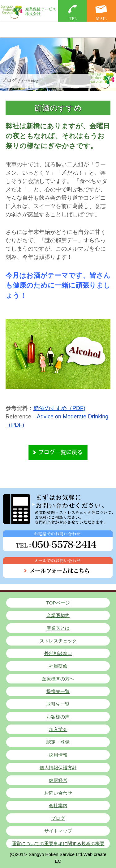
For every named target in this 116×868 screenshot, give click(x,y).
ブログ (58, 818)
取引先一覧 (58, 704)
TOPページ (58, 603)
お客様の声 (58, 717)
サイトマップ (58, 831)
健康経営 (58, 780)
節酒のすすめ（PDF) (59, 408)
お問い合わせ (58, 793)
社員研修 (58, 666)
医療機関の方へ (58, 679)
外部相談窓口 (58, 653)
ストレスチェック (58, 641)
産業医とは (58, 628)
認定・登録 (58, 742)
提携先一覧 (58, 691)
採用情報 (58, 755)
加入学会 (58, 729)
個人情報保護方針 (58, 768)
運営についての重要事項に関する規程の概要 (58, 843)
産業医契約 (58, 615)
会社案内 (58, 806)
